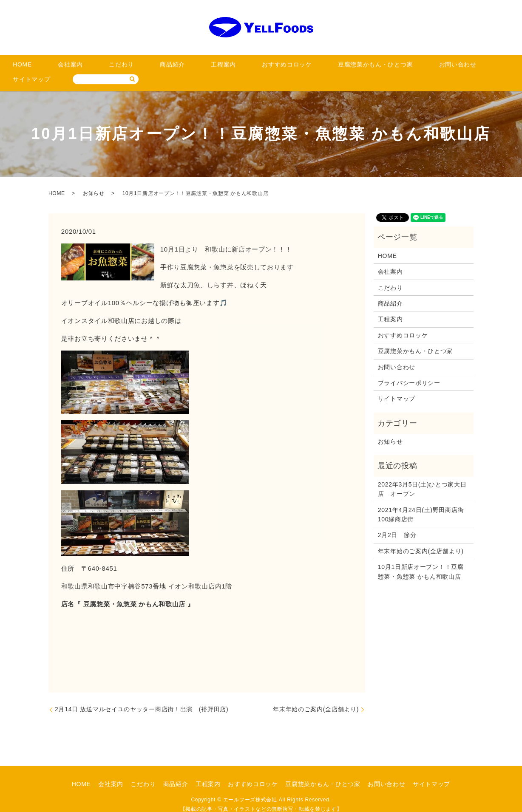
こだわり (98, 67)
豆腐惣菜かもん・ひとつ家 (295, 67)
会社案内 (60, 67)
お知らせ (94, 180)
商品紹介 (135, 67)
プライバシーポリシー (409, 370)
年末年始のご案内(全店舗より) (316, 696)
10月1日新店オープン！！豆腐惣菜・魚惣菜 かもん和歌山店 (421, 559)
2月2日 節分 (397, 522)
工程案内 (173, 67)
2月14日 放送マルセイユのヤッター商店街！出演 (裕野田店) (142, 696)
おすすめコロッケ (223, 67)
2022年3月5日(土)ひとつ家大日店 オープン (422, 476)
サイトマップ (411, 67)
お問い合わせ (362, 67)
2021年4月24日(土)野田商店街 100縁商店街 (424, 501)
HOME (25, 67)
